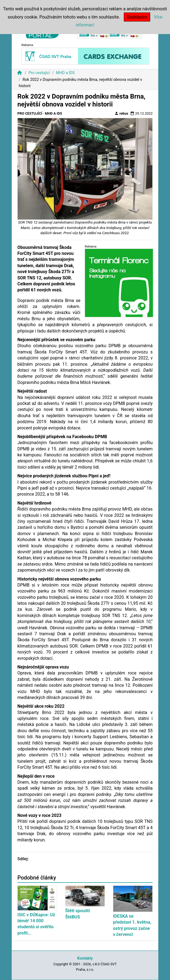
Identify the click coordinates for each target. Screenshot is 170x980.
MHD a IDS (65, 73)
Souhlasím (137, 17)
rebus (121, 113)
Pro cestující (39, 73)
